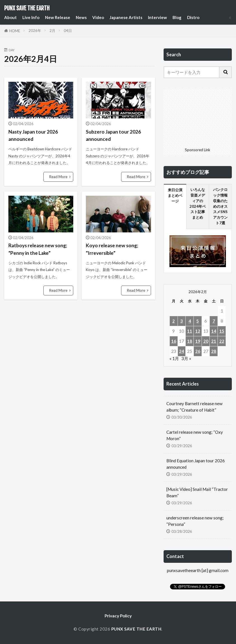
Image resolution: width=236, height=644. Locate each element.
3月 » (186, 358)
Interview (159, 17)
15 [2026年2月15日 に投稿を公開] (222, 331)
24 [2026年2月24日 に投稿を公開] (181, 351)
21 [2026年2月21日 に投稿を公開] (214, 341)
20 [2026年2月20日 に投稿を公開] (206, 341)
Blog (178, 17)
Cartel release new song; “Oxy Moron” (195, 435)
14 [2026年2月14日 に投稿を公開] (214, 331)
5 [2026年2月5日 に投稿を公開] (198, 321)
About (10, 17)
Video (99, 17)
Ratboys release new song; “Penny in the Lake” (38, 249)
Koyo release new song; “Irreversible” (112, 249)
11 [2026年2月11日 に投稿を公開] (190, 331)
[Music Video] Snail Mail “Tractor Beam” (197, 492)
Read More (58, 177)
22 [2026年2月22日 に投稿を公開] (222, 341)
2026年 (35, 31)
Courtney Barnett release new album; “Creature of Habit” (194, 407)
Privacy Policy (118, 616)
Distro (195, 17)
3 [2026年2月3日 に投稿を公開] (182, 321)
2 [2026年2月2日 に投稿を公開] (174, 321)
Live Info (31, 17)
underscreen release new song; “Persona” (195, 521)
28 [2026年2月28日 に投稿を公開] (214, 351)
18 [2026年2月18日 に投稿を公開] (190, 341)
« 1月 (174, 358)
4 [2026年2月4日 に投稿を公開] (190, 321)
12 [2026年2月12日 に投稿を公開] (198, 331)
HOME (15, 31)
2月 (52, 31)
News (82, 17)
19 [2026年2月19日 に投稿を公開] (198, 341)
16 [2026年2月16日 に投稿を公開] (174, 341)
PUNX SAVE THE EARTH (27, 8)
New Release (58, 17)
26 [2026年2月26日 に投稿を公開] (198, 351)
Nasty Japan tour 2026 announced (33, 135)
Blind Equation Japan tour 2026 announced (196, 464)
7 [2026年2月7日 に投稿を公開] (214, 321)
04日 (68, 31)
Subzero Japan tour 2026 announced (114, 135)
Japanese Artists (127, 17)
